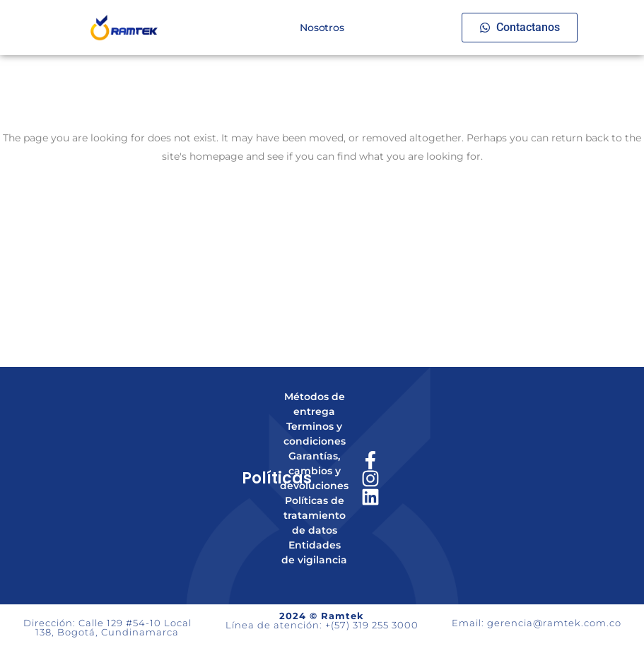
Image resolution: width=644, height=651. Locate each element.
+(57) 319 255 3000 (372, 625)
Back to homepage (322, 216)
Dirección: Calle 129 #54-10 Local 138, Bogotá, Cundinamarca (107, 627)
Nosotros (322, 28)
